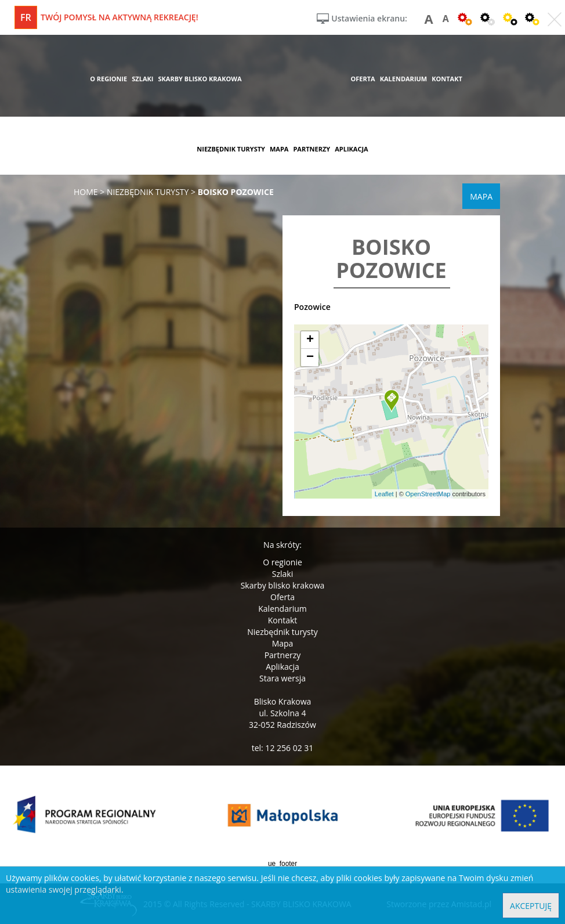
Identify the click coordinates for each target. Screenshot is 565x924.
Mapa (283, 643)
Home (86, 192)
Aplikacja (282, 667)
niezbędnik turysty (231, 149)
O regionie (282, 562)
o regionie (108, 79)
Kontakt (283, 620)
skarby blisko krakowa (200, 79)
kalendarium (404, 79)
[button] (392, 401)
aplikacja (352, 149)
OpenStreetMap (428, 494)
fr (26, 17)
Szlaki (282, 574)
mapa (279, 149)
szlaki (142, 79)
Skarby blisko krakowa (283, 585)
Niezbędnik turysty (282, 632)
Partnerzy (283, 655)
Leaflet (384, 494)
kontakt (447, 79)
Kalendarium (282, 609)
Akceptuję (531, 906)
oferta (363, 79)
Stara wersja (282, 678)
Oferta (282, 597)
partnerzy (312, 149)
